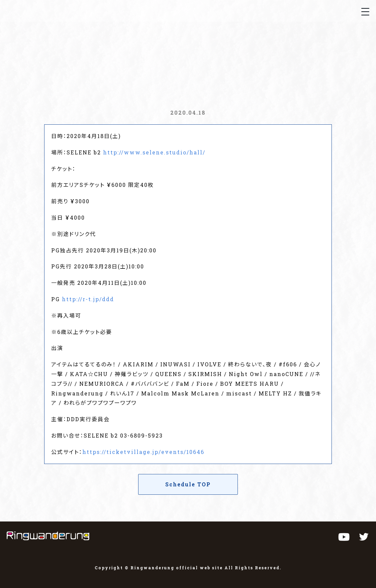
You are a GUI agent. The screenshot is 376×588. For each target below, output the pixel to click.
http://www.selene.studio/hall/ (154, 152)
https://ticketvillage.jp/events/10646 (143, 452)
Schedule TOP (188, 484)
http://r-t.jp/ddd (88, 299)
